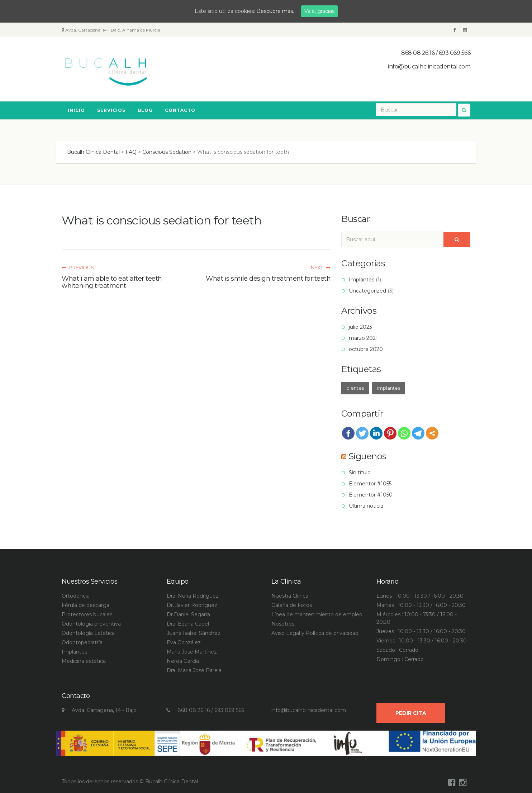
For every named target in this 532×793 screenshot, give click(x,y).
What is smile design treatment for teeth (268, 279)
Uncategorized (367, 291)
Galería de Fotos (292, 605)
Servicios (111, 110)
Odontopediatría (82, 642)
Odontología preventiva (91, 624)
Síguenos (367, 456)
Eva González (184, 642)
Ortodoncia (76, 596)
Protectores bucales (87, 614)
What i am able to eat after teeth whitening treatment (112, 282)
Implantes (362, 280)
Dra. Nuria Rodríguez (193, 596)
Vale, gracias (319, 11)
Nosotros (283, 624)
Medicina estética (84, 661)
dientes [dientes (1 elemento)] (355, 388)
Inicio (76, 110)
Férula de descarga (85, 605)
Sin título (360, 473)
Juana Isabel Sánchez (194, 633)
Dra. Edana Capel (188, 624)
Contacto (180, 110)
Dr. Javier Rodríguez (192, 605)
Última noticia (366, 506)
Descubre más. (275, 11)
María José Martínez (192, 652)
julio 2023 (360, 327)
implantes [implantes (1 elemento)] (389, 388)
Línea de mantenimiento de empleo (317, 614)
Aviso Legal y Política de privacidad (315, 633)
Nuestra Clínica (290, 596)
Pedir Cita (411, 713)
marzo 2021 (363, 338)
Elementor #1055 (370, 484)
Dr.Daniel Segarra (188, 614)
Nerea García (183, 661)
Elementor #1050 (371, 495)
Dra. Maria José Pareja (194, 670)
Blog (145, 110)
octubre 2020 (366, 349)
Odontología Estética (88, 633)
